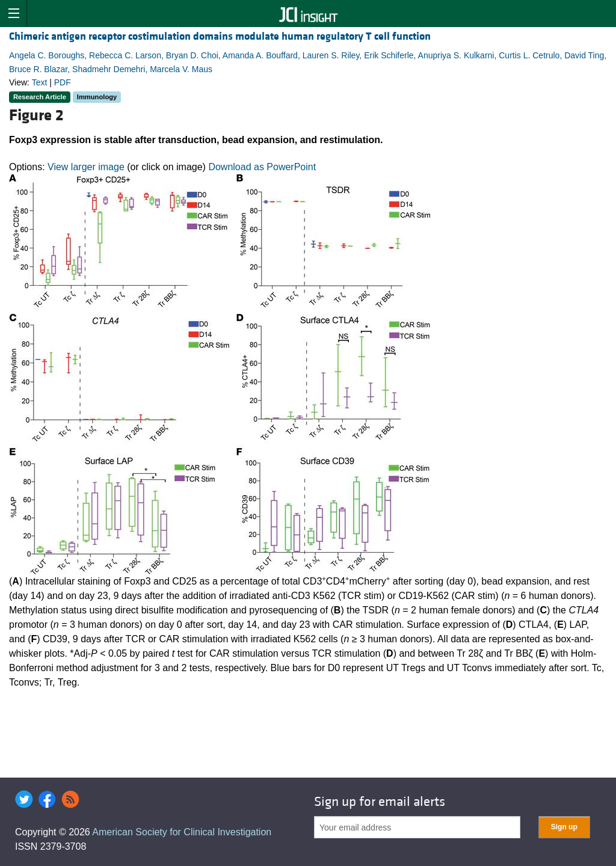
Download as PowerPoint (262, 167)
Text (40, 82)
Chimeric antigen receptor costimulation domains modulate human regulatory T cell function (220, 36)
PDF (63, 82)
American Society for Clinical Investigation (182, 832)
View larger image (86, 167)
